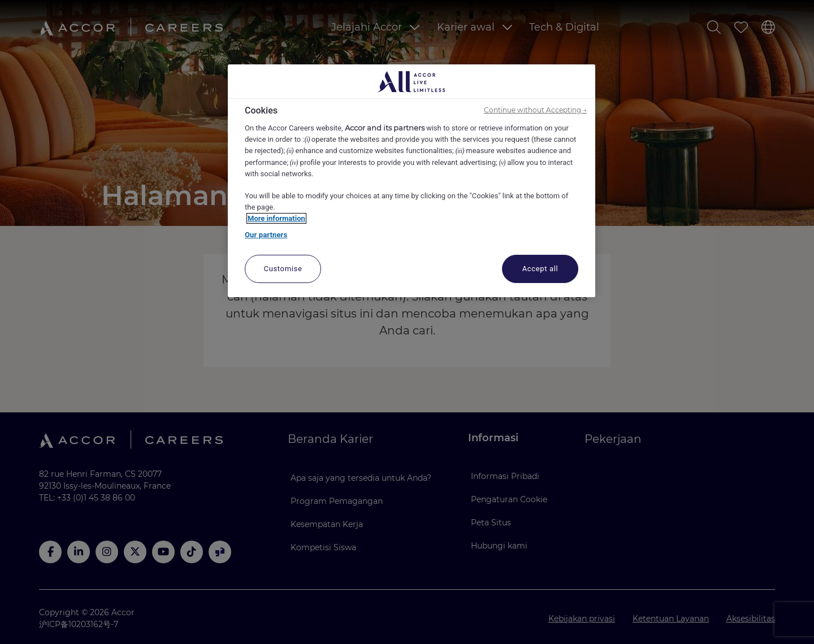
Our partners (266, 235)
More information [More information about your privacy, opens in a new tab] (276, 218)
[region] (412, 181)
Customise (283, 269)
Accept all (540, 269)
